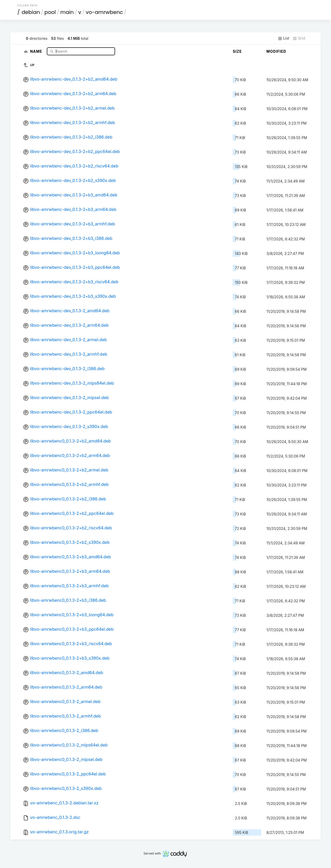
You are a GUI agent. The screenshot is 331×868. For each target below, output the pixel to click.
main (67, 12)
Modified (276, 51)
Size (237, 51)
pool (50, 12)
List (284, 38)
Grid (299, 38)
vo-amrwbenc (104, 12)
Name (37, 51)
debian (31, 12)
